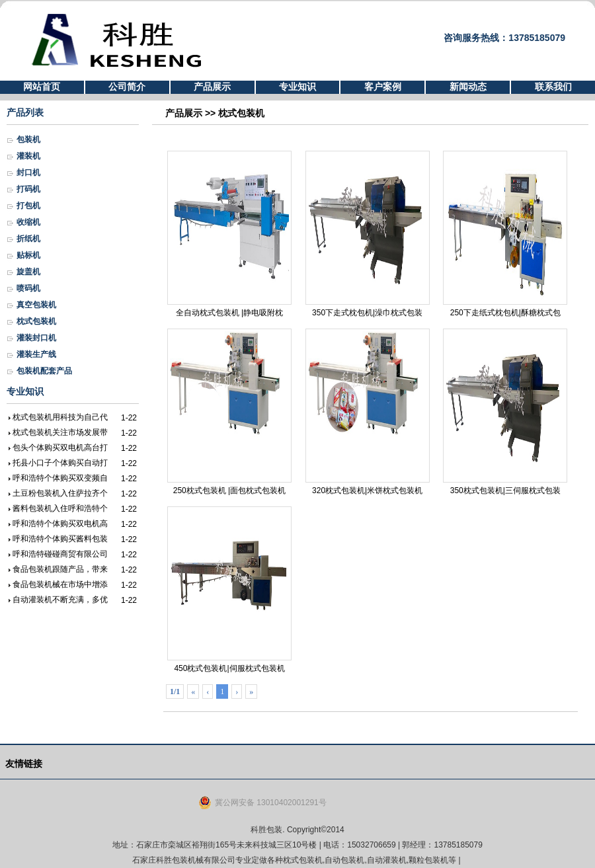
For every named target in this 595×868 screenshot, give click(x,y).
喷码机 (28, 288)
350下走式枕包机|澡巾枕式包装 (368, 234)
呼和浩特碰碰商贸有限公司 (60, 554)
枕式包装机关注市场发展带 (60, 432)
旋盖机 (28, 272)
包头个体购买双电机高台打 (60, 448)
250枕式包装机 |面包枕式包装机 (229, 412)
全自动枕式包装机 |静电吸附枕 (229, 234)
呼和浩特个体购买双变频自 (60, 478)
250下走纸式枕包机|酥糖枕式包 (505, 234)
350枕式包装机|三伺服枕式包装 (505, 412)
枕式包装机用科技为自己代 (60, 417)
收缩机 (28, 222)
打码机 (28, 189)
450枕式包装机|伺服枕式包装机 (229, 590)
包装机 (28, 139)
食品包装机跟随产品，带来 (60, 569)
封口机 (28, 173)
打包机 (28, 206)
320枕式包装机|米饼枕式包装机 (368, 412)
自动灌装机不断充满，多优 (60, 600)
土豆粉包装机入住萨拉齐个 (60, 493)
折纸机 (28, 239)
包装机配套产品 (44, 371)
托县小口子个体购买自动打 (60, 463)
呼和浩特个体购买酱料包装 (60, 539)
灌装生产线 (36, 354)
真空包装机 (36, 305)
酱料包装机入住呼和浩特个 (60, 508)
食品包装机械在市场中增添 (60, 584)
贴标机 (28, 255)
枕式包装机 (36, 321)
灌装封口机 (36, 338)
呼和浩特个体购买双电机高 (60, 524)
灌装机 (28, 156)
